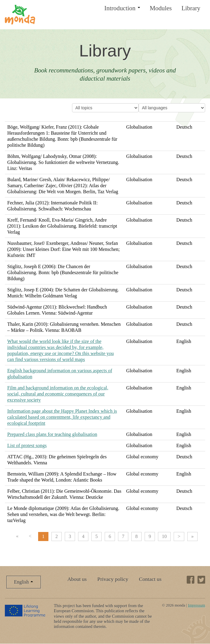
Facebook (191, 580)
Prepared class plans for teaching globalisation (52, 434)
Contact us (150, 579)
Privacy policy (113, 579)
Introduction (122, 8)
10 (164, 536)
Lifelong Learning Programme (26, 610)
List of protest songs (27, 445)
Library (191, 8)
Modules (161, 8)
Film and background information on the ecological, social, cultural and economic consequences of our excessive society (58, 394)
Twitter (201, 580)
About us (77, 579)
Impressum (197, 605)
